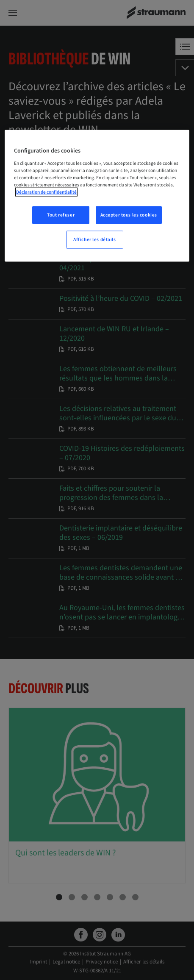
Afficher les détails (94, 239)
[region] (97, 196)
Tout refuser (61, 215)
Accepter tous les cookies (129, 215)
